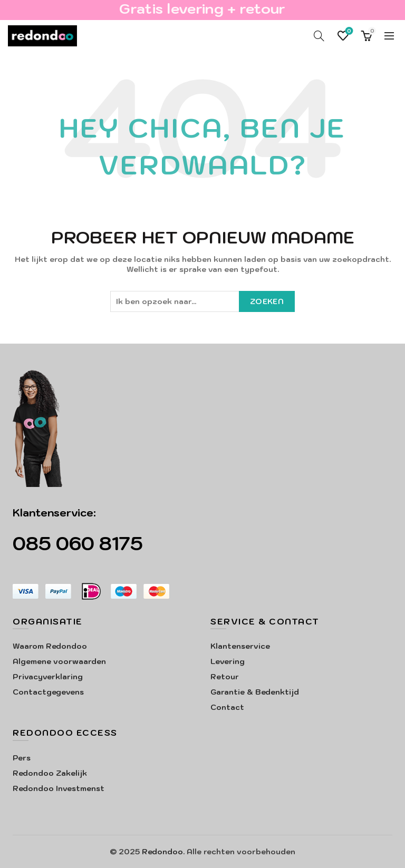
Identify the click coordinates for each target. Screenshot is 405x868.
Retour (225, 677)
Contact (227, 707)
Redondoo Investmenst (59, 788)
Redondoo (162, 852)
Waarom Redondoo (50, 646)
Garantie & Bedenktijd (255, 692)
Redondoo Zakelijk (50, 773)
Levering (228, 661)
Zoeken (267, 301)
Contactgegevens (48, 692)
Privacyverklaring (48, 677)
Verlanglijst (348, 31)
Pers (22, 758)
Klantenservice (240, 646)
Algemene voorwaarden (59, 661)
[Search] (319, 36)
